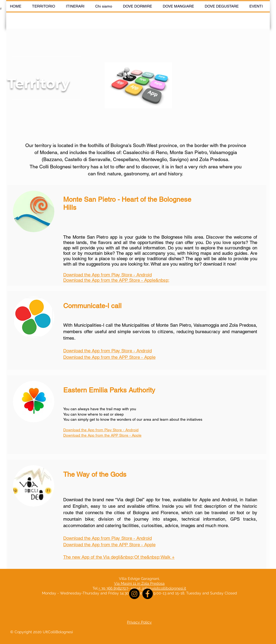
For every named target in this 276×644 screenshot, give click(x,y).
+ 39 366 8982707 (113, 588)
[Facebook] (148, 594)
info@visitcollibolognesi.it (164, 588)
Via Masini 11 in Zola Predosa (139, 583)
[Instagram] (134, 594)
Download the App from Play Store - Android (107, 351)
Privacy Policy (139, 622)
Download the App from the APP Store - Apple (109, 545)
